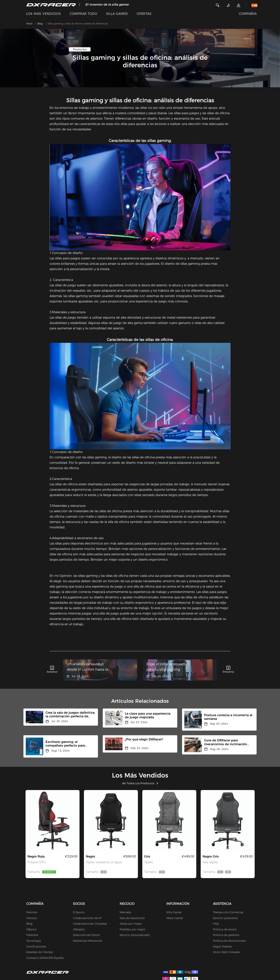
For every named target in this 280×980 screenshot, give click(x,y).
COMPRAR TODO (83, 14)
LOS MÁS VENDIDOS (43, 14)
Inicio (29, 24)
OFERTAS (144, 14)
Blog (40, 24)
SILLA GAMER (117, 14)
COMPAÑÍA (248, 14)
